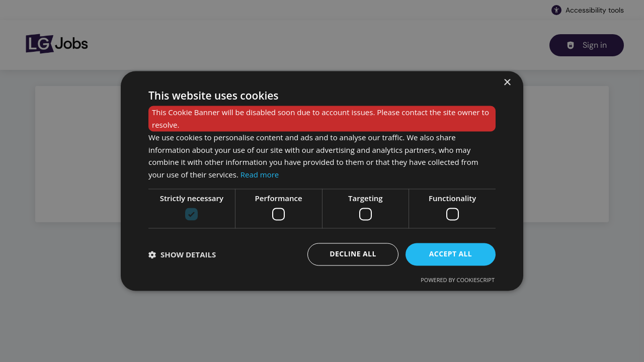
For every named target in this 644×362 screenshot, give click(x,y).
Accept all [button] (451, 254)
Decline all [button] (353, 254)
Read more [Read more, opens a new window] (260, 175)
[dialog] (322, 181)
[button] (182, 254)
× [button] (507, 83)
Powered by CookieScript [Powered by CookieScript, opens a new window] (458, 280)
